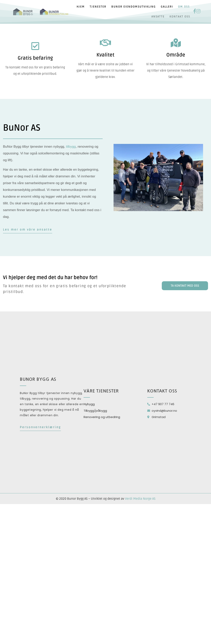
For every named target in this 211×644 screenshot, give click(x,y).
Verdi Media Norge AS (140, 499)
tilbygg (71, 147)
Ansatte (158, 17)
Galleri (167, 7)
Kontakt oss (180, 17)
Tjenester (98, 7)
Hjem (81, 7)
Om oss (184, 7)
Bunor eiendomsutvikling (134, 7)
